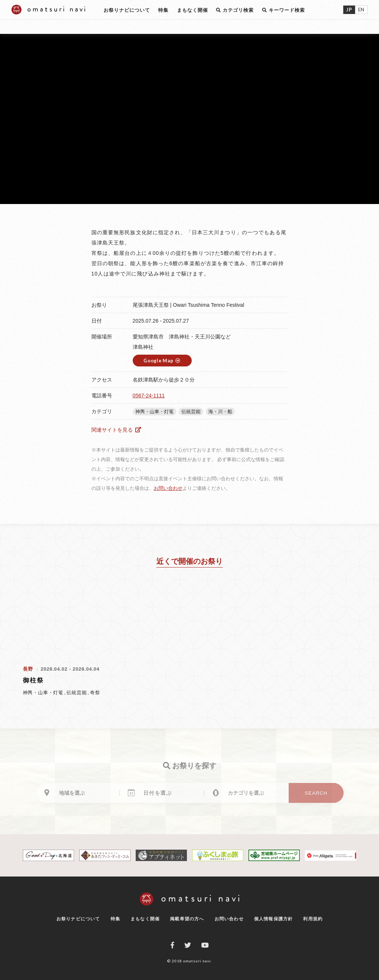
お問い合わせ (168, 488)
